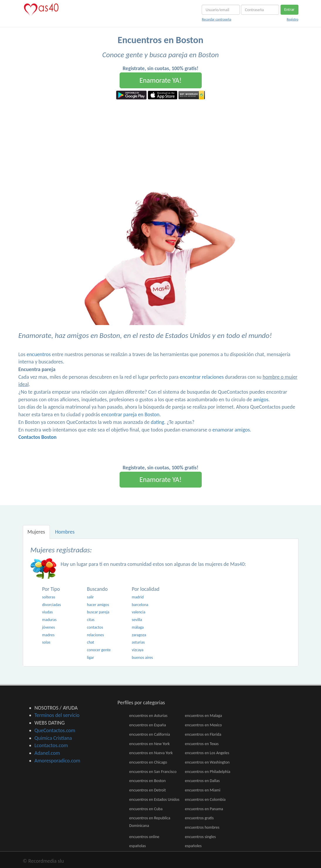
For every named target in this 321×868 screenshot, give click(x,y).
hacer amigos (98, 605)
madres (48, 635)
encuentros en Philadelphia (208, 772)
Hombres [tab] (65, 532)
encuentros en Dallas (202, 781)
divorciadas (52, 605)
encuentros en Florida (203, 734)
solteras (49, 597)
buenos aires (142, 658)
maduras (49, 620)
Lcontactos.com (51, 745)
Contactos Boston (38, 437)
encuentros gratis (199, 818)
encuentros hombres (202, 827)
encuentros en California (150, 734)
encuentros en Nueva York (151, 753)
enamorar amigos (231, 430)
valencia (138, 612)
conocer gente (99, 650)
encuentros (39, 354)
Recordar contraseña (216, 19)
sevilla (137, 620)
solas (46, 642)
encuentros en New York (150, 744)
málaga (138, 627)
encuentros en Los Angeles (207, 753)
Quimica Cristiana (53, 738)
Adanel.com (47, 753)
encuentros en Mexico (203, 725)
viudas (47, 612)
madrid (138, 597)
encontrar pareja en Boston (130, 414)
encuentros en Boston (147, 781)
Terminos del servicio (57, 715)
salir (90, 597)
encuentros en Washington (207, 762)
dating (157, 422)
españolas (138, 846)
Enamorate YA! (161, 80)
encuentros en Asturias (148, 716)
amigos (261, 400)
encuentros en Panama (204, 809)
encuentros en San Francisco (153, 772)
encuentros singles (200, 837)
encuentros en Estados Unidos (154, 800)
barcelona (140, 605)
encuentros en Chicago (148, 762)
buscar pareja (98, 612)
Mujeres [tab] (36, 532)
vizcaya (137, 650)
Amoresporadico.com (57, 761)
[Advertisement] (160, 143)
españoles (193, 846)
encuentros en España (148, 725)
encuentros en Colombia (205, 800)
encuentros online (144, 837)
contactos (95, 627)
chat (90, 642)
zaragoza (139, 635)
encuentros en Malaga (203, 716)
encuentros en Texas (202, 744)
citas (91, 620)
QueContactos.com (55, 730)
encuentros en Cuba (146, 809)
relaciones (95, 635)
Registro (293, 19)
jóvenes (49, 627)
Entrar (289, 10)
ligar (90, 658)
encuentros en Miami (203, 790)
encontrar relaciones (202, 377)
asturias (138, 642)
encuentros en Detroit (148, 790)
